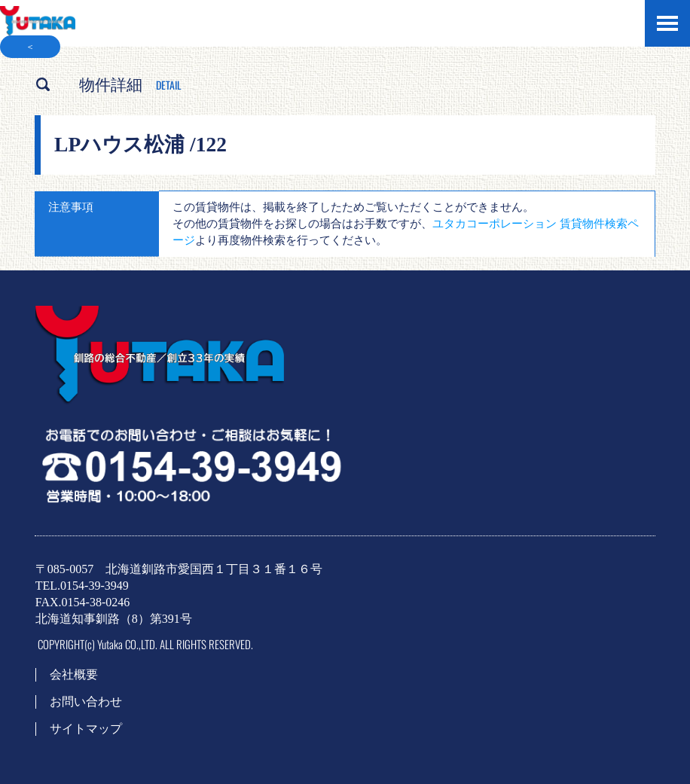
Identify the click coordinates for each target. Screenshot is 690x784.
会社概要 (74, 674)
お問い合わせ (86, 702)
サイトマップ (86, 729)
